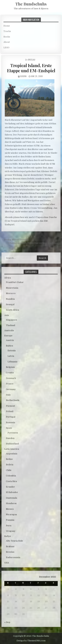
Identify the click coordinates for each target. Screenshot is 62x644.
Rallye (8, 536)
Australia (9, 330)
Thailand (10, 325)
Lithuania (12, 362)
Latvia (11, 356)
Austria (10, 340)
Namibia (10, 299)
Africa (8, 278)
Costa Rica (11, 481)
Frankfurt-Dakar (15, 282)
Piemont (10, 406)
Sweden (10, 438)
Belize (9, 459)
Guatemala (11, 498)
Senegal (10, 304)
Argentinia (12, 454)
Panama (10, 520)
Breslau (32, 60)
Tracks (7, 31)
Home (7, 26)
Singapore (11, 320)
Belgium (10, 367)
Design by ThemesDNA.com (31, 641)
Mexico (10, 509)
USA (7, 563)
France (10, 384)
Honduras (11, 503)
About (7, 42)
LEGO (6, 47)
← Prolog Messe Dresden (15, 240)
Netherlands (13, 400)
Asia (7, 315)
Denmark (11, 378)
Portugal (11, 417)
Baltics (10, 346)
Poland (10, 411)
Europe (8, 336)
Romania (10, 422)
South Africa (12, 310)
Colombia (11, 476)
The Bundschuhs (31, 4)
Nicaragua (11, 514)
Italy (8, 395)
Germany (11, 389)
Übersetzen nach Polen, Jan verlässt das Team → (34, 243)
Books (7, 37)
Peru (9, 526)
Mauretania (12, 288)
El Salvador (12, 492)
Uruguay (11, 531)
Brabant (10, 546)
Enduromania (13, 557)
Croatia (10, 373)
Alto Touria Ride (14, 541)
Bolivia (10, 465)
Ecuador (10, 487)
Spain (9, 428)
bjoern (23, 76)
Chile (9, 470)
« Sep (7, 622)
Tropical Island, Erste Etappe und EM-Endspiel (31, 68)
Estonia (12, 351)
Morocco (11, 293)
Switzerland (12, 444)
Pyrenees (13, 433)
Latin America (12, 449)
